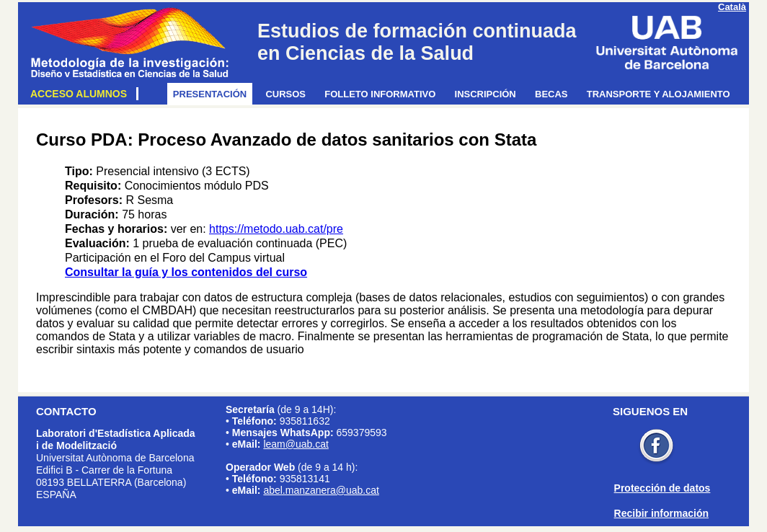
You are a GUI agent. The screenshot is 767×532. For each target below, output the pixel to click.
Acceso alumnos (81, 94)
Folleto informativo (382, 94)
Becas (554, 94)
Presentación (213, 94)
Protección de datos (662, 488)
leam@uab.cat (296, 444)
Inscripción (488, 94)
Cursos (288, 94)
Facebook (656, 447)
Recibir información (661, 513)
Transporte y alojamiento (661, 94)
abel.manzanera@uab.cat (321, 490)
